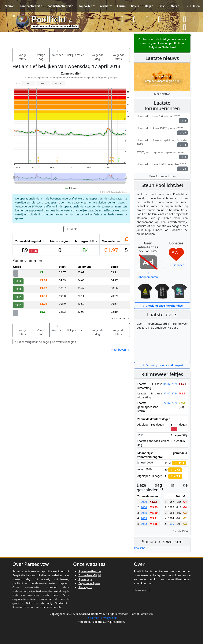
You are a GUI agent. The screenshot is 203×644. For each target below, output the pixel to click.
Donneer (176, 265)
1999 (171, 524)
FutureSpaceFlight (90, 575)
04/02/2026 (170, 384)
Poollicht (139, 548)
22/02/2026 (170, 403)
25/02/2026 (170, 393)
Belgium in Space (89, 583)
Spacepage (85, 579)
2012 (144, 524)
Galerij (135, 6)
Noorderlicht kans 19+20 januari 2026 (162, 131)
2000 (144, 502)
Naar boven (121, 350)
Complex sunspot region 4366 (162, 81)
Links (162, 6)
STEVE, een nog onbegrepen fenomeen (162, 155)
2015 (144, 513)
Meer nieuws (162, 94)
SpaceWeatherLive (90, 571)
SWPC (71, 229)
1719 (18, 281)
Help (148, 6)
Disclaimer (92, 618)
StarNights (85, 587)
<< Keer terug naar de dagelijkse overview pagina (45, 342)
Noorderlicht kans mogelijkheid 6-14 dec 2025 (162, 143)
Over (174, 6)
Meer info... (141, 590)
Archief (105, 6)
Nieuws (10, 6)
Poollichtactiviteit (59, 6)
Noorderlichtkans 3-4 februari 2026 (162, 119)
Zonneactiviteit (30, 6)
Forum (121, 6)
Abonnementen (148, 275)
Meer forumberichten (162, 176)
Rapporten (86, 6)
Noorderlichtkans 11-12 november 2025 (162, 167)
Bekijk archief (75, 55)
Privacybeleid (109, 618)
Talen (194, 6)
